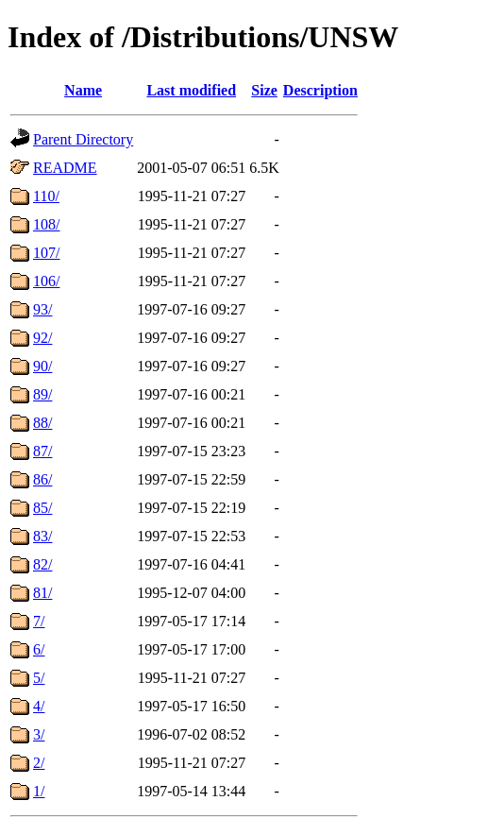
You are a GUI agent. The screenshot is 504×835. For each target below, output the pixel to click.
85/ (42, 508)
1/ (39, 791)
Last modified (191, 90)
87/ (42, 451)
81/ (42, 593)
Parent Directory (83, 139)
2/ (39, 763)
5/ (39, 678)
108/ (46, 224)
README (65, 168)
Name (83, 90)
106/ (46, 281)
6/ (39, 649)
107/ (46, 253)
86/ (42, 479)
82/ (42, 564)
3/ (39, 734)
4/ (39, 706)
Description (320, 90)
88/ (42, 423)
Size (264, 90)
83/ (42, 536)
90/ (42, 366)
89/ (42, 394)
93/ (42, 309)
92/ (42, 338)
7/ (39, 621)
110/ (46, 196)
